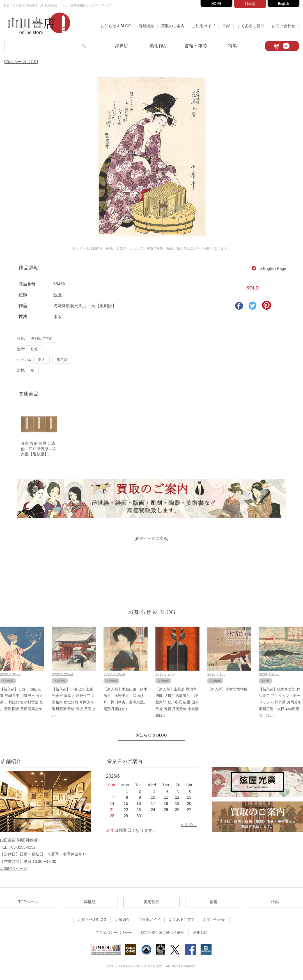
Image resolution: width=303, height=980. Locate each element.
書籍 (213, 902)
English (284, 4)
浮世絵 (121, 46)
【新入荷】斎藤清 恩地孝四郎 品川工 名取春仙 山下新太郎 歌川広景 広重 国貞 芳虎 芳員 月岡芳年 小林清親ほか (177, 703)
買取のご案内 (173, 26)
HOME (217, 4)
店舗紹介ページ (14, 869)
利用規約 (200, 933)
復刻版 (62, 360)
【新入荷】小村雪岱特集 (227, 690)
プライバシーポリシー (114, 933)
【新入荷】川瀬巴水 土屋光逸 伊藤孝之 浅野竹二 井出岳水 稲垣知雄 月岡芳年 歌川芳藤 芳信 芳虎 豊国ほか (74, 703)
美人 (42, 360)
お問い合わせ (283, 26)
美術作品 (159, 46)
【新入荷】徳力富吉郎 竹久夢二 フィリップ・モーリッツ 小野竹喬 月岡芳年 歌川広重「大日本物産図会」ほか (280, 703)
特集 (233, 46)
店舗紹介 (146, 26)
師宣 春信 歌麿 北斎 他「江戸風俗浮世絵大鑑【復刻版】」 (40, 449)
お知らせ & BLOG (152, 612)
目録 (226, 26)
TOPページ (28, 902)
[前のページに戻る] (21, 62)
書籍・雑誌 (196, 46)
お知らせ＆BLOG (116, 26)
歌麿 (58, 295)
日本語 (250, 4)
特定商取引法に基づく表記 (162, 933)
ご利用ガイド (203, 26)
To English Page (269, 268)
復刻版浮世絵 (42, 338)
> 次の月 (189, 825)
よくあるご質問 (251, 26)
